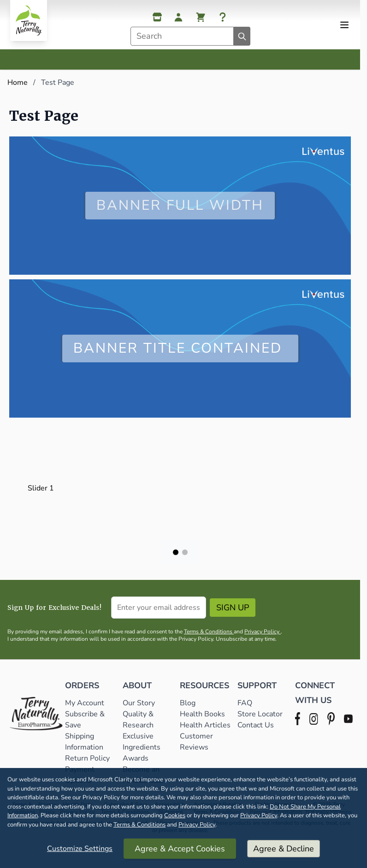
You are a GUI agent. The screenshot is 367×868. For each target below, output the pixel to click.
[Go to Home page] (29, 21)
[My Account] (178, 17)
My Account (85, 703)
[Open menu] (344, 25)
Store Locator (260, 714)
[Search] (242, 36)
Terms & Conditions (139, 825)
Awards (136, 758)
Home (18, 83)
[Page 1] (176, 552)
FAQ (245, 703)
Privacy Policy (259, 815)
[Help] (223, 17)
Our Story (139, 703)
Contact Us (256, 725)
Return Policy (88, 758)
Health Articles (205, 725)
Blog (188, 703)
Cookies (175, 815)
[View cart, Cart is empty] (201, 17)
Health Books (202, 714)
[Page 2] (185, 552)
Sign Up (233, 608)
